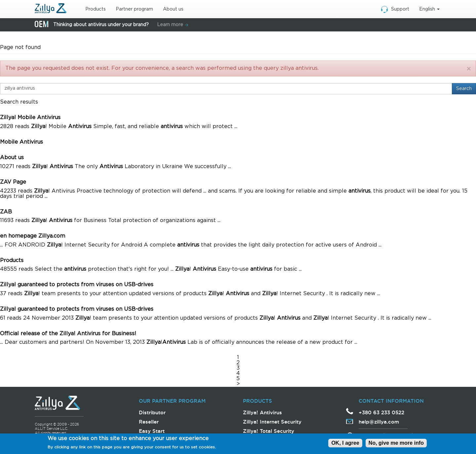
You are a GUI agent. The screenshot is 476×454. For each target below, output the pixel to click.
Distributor (152, 412)
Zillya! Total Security (269, 431)
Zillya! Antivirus (262, 412)
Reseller (149, 422)
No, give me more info (396, 444)
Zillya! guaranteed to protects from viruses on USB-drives (77, 285)
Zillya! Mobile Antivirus (30, 118)
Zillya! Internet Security (272, 422)
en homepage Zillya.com (33, 236)
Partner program (134, 9)
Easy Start (152, 431)
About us (173, 9)
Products (96, 9)
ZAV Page (13, 182)
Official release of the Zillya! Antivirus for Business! (68, 334)
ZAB (6, 212)
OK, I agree (345, 444)
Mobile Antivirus (21, 142)
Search (464, 89)
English (429, 9)
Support (400, 9)
